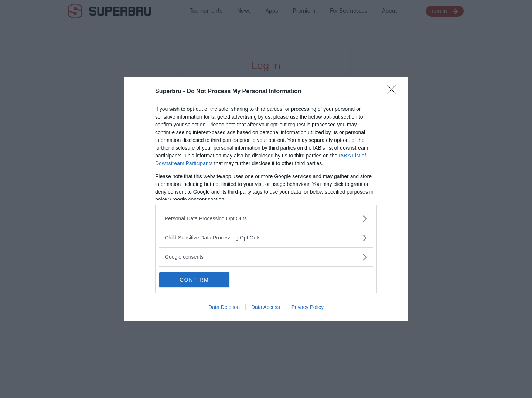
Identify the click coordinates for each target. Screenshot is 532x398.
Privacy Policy (308, 307)
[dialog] (266, 199)
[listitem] (266, 219)
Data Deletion (224, 307)
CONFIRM (194, 280)
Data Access (266, 307)
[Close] (394, 92)
